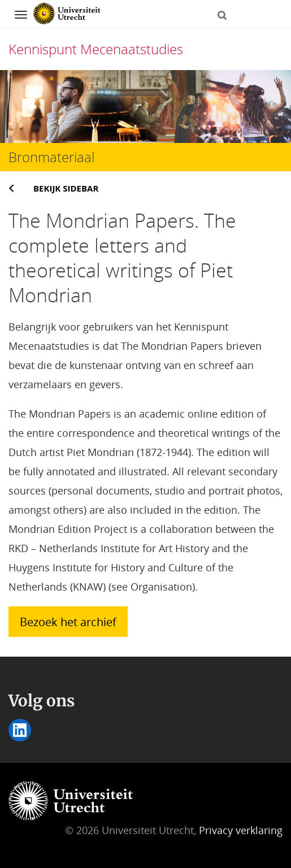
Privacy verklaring (241, 830)
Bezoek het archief (68, 622)
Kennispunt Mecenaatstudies (96, 49)
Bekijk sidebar (66, 188)
